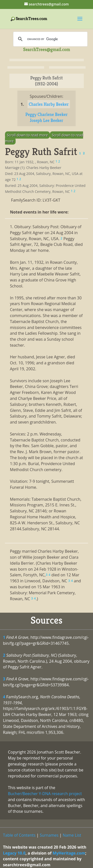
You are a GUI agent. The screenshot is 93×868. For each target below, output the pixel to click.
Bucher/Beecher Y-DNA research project (45, 794)
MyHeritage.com (69, 853)
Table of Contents (19, 835)
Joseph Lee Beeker (46, 120)
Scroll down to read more (27, 135)
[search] (50, 39)
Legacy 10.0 (14, 853)
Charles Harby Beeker (49, 104)
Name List (72, 835)
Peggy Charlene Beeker (46, 114)
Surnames (49, 835)
